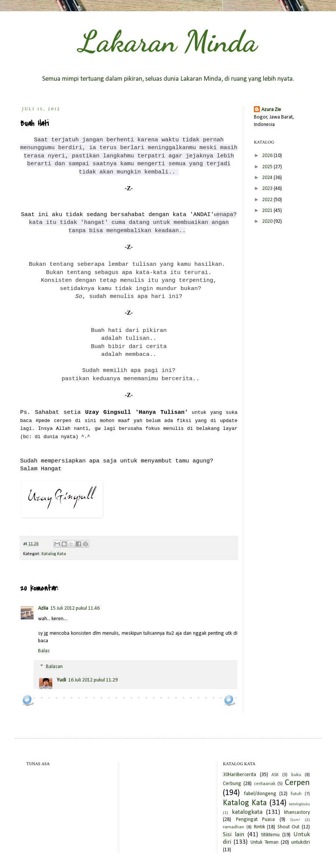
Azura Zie (271, 110)
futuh (296, 794)
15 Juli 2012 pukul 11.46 (75, 608)
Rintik (259, 827)
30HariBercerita (239, 775)
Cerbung (232, 784)
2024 (268, 178)
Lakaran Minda (168, 41)
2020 (268, 221)
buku (296, 775)
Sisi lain (234, 835)
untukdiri (301, 842)
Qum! (295, 820)
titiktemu (270, 835)
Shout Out (289, 827)
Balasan (54, 667)
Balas (44, 651)
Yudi (61, 680)
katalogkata (247, 812)
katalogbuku (299, 804)
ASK (275, 775)
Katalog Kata (54, 554)
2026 (268, 156)
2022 (268, 200)
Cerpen (297, 783)
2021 (268, 211)
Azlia (43, 608)
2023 (268, 189)
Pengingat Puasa (256, 820)
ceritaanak (265, 784)
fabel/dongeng (260, 794)
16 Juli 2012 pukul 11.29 (93, 680)
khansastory (297, 812)
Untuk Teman (265, 842)
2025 (268, 167)
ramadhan (234, 827)
